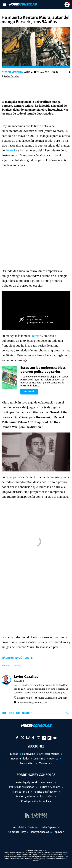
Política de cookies (49, 787)
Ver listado (29, 391)
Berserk (11, 150)
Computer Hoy (17, 832)
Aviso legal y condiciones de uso (35, 782)
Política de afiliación (45, 792)
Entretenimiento (12, 72)
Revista (54, 759)
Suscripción (46, 797)
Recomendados (20, 759)
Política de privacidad (22, 787)
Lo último (40, 759)
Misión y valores (26, 797)
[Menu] (4, 4)
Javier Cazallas (12, 76)
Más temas (45, 763)
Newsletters (27, 763)
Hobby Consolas (39, 832)
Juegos (14, 754)
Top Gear (58, 832)
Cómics (17, 666)
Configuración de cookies (36, 801)
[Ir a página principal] (23, 4)
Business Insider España (42, 827)
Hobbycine (29, 754)
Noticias (6, 666)
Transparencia (21, 792)
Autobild (18, 827)
